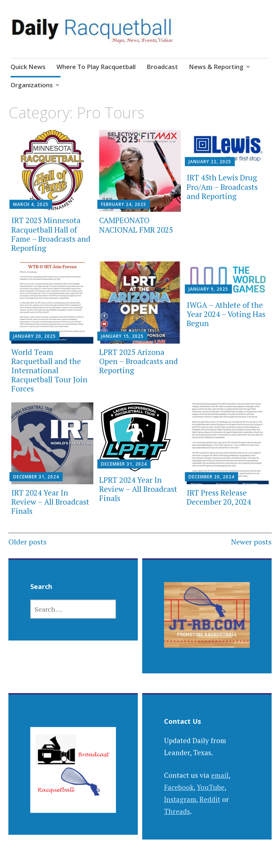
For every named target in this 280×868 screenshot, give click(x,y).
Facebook (179, 787)
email (220, 775)
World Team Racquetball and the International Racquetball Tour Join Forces (49, 370)
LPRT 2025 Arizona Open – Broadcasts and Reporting (139, 361)
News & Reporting (216, 67)
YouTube (211, 787)
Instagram (180, 799)
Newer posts (251, 542)
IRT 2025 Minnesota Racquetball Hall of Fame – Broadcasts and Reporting (51, 234)
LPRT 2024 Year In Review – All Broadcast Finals (138, 489)
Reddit (210, 799)
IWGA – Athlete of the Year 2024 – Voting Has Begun (226, 314)
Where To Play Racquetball (96, 67)
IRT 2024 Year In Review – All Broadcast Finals (50, 502)
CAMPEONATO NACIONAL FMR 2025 (136, 225)
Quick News (28, 67)
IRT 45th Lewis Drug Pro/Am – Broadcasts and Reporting (222, 187)
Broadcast (162, 67)
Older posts (28, 542)
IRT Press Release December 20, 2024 (219, 497)
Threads (177, 811)
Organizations (32, 85)
